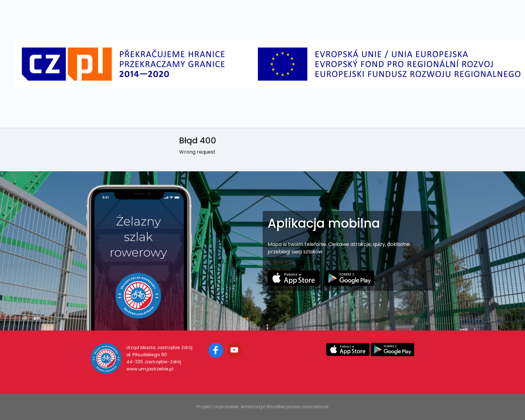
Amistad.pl (253, 407)
